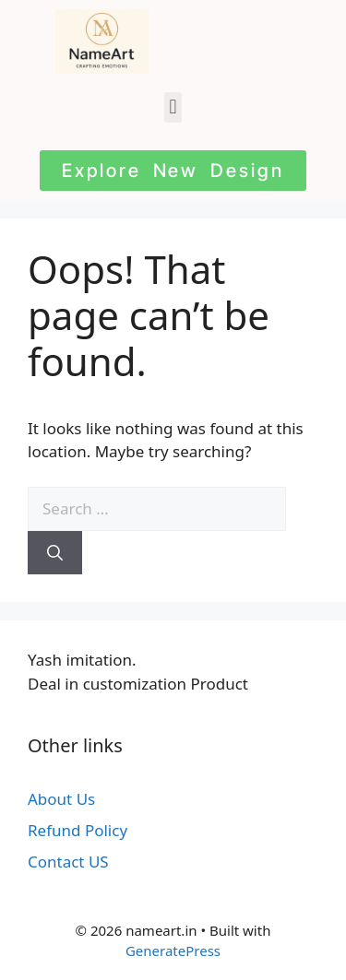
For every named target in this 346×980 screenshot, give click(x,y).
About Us (61, 799)
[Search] (55, 553)
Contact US (68, 862)
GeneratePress (173, 950)
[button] (173, 107)
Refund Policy (78, 830)
